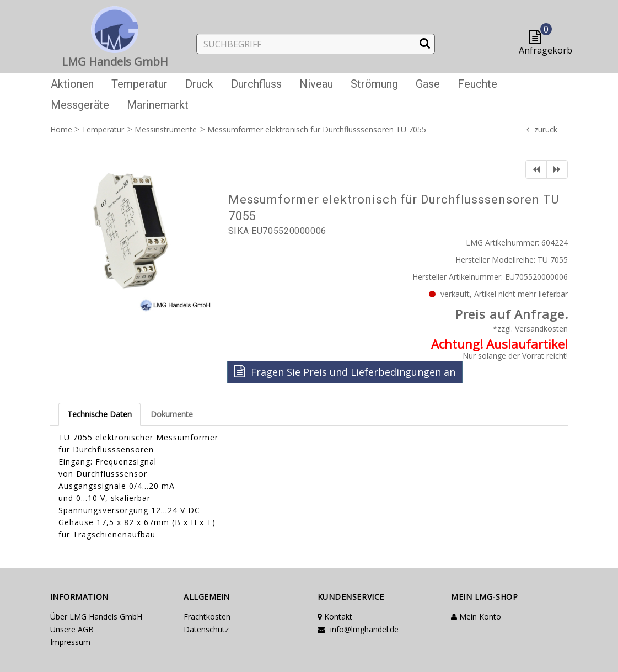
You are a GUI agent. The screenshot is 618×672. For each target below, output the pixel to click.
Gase (428, 84)
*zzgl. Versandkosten (530, 329)
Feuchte (477, 84)
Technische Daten (100, 414)
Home (61, 129)
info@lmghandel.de (358, 629)
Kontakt (335, 617)
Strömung (374, 84)
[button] (538, 38)
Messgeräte (80, 105)
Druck (199, 84)
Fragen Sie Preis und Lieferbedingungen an (345, 372)
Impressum (70, 642)
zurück (546, 129)
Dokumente (172, 414)
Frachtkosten (207, 617)
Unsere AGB (72, 629)
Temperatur (139, 84)
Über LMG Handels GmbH (96, 617)
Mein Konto (476, 617)
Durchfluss (256, 84)
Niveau (316, 84)
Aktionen (72, 84)
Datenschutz (206, 629)
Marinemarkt (158, 105)
